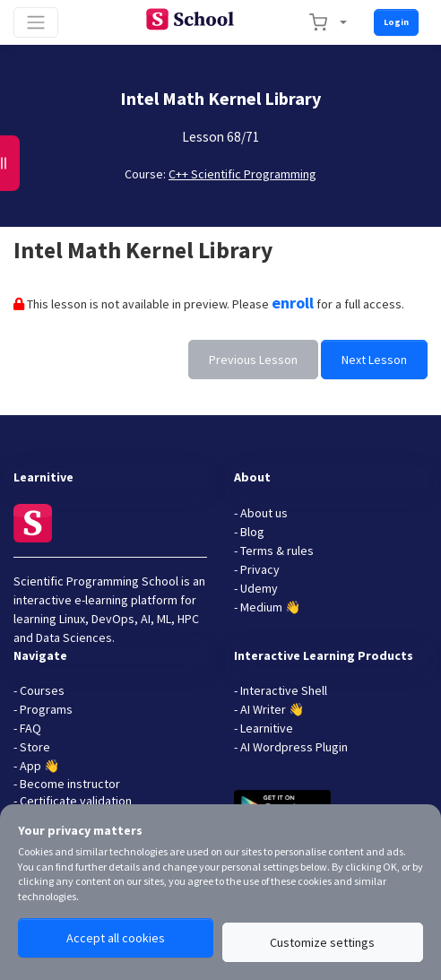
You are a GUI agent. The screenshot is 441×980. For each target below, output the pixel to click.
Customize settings (322, 942)
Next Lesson (374, 360)
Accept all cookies (116, 938)
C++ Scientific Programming (242, 174)
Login (396, 22)
